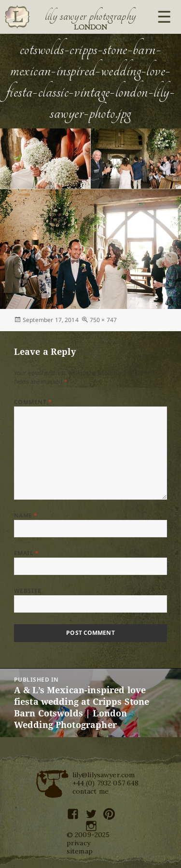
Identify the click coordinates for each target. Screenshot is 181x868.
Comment (33, 402)
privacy (78, 843)
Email (26, 553)
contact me (91, 791)
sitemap (80, 851)
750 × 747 (103, 320)
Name (26, 515)
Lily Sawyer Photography (91, 16)
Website (28, 591)
